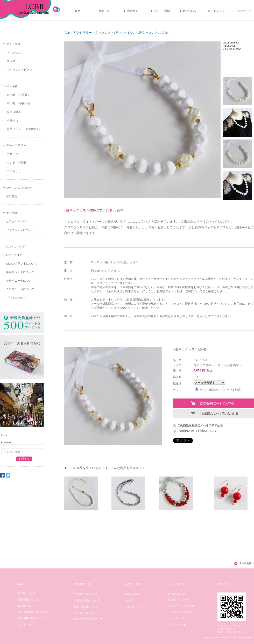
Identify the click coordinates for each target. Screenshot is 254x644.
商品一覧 (104, 11)
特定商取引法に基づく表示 (34, 612)
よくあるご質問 (160, 11)
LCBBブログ (14, 255)
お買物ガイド (132, 11)
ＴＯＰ (76, 11)
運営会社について (29, 600)
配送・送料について (86, 607)
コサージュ (14, 154)
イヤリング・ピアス (20, 70)
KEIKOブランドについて (22, 264)
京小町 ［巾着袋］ (19, 95)
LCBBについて (15, 246)
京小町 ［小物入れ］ (20, 103)
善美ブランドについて (20, 272)
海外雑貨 (12, 196)
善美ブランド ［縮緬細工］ (24, 129)
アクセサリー (15, 44)
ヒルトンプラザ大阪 (180, 612)
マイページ (244, 11)
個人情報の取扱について (32, 618)
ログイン (130, 600)
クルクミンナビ (177, 624)
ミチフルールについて (20, 289)
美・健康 (12, 213)
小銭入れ (12, 120)
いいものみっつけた (19, 188)
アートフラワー (16, 145)
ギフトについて (16, 298)
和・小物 (12, 86)
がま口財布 (14, 112)
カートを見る (216, 11)
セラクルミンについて (20, 230)
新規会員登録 (132, 594)
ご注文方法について (86, 594)
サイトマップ (26, 624)
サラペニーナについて (20, 281)
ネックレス (14, 53)
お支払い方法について (87, 600)
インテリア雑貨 (17, 163)
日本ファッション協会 (181, 606)
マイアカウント (133, 607)
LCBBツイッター (178, 600)
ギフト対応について (86, 613)
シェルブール (176, 618)
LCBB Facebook (177, 594)
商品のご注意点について (88, 619)
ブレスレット (15, 61)
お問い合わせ (188, 11)
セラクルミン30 (16, 221)
